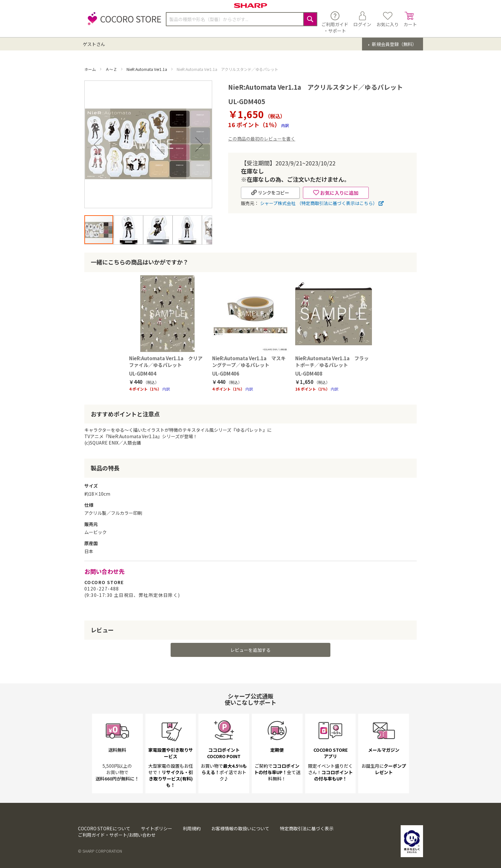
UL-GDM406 (226, 373)
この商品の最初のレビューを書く (262, 139)
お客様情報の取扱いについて (240, 828)
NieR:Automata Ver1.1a (147, 69)
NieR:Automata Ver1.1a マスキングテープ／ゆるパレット (249, 362)
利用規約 (192, 828)
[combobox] (242, 19)
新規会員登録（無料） (394, 44)
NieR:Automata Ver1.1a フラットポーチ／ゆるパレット (332, 362)
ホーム (91, 69)
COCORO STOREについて (104, 828)
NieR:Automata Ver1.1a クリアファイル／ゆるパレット (166, 362)
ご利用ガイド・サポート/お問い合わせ (117, 835)
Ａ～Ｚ (112, 69)
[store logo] (123, 22)
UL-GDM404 (143, 373)
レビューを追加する (250, 650)
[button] (97, 144)
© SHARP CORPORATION (100, 851)
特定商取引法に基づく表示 (307, 828)
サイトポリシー (157, 828)
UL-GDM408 (309, 373)
